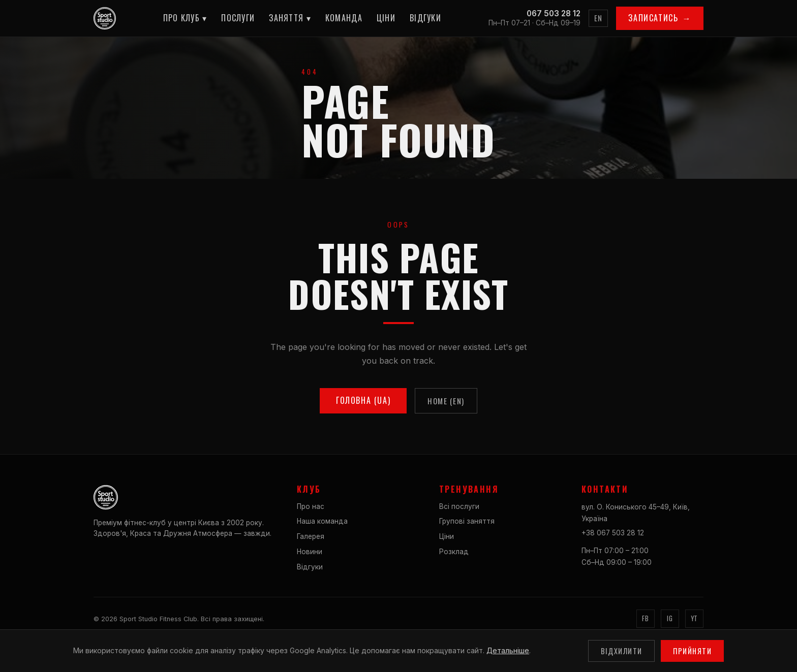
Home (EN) (446, 401)
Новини (310, 552)
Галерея (311, 536)
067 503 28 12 (554, 13)
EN (599, 18)
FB (645, 618)
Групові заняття (467, 521)
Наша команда (322, 521)
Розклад (454, 552)
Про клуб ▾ (185, 18)
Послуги (238, 18)
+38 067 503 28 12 (613, 533)
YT (694, 618)
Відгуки (425, 18)
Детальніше (508, 650)
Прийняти (692, 651)
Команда (344, 18)
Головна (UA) (363, 400)
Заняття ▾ (290, 18)
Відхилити (622, 651)
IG (670, 618)
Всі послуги (459, 506)
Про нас (311, 506)
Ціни (386, 18)
